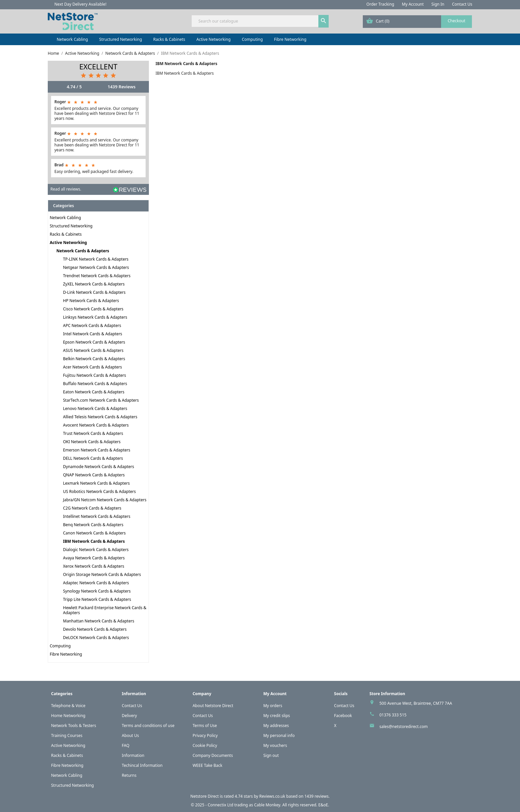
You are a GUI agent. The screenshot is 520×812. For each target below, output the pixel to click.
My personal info (279, 735)
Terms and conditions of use (148, 726)
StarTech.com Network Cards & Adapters (101, 400)
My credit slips (277, 716)
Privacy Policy (205, 735)
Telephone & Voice (68, 706)
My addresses (276, 726)
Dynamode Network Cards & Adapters (98, 467)
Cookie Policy (205, 745)
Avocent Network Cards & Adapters (96, 425)
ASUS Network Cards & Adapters (93, 350)
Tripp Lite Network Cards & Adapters (97, 599)
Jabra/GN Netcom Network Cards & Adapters (105, 500)
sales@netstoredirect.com (404, 727)
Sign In (438, 4)
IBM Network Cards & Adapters (94, 541)
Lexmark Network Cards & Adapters (96, 483)
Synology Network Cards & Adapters (97, 591)
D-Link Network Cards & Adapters (94, 292)
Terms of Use (205, 726)
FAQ (126, 745)
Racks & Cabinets (169, 39)
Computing (252, 39)
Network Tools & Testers (74, 726)
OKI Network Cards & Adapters (92, 442)
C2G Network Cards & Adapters (92, 508)
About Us (130, 735)
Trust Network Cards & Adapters (93, 433)
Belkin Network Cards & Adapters (94, 359)
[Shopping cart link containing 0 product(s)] (417, 22)
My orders (273, 706)
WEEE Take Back (208, 765)
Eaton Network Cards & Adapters (94, 392)
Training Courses (67, 735)
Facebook (343, 716)
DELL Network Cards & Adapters (93, 458)
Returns (129, 775)
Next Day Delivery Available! (80, 4)
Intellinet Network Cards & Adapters (97, 516)
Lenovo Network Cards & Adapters (95, 408)
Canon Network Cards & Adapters (94, 533)
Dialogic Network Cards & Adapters (96, 550)
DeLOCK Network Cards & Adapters (96, 638)
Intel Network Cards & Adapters (93, 334)
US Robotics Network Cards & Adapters (99, 491)
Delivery (129, 716)
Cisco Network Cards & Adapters (93, 309)
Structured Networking (121, 39)
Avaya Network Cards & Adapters (94, 558)
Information (133, 755)
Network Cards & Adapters (83, 251)
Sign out (271, 755)
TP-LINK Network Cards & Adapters (96, 259)
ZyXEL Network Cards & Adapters (94, 284)
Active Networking (213, 39)
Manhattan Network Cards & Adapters (99, 621)
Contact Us (462, 4)
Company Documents (213, 755)
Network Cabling (72, 39)
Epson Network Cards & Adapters (94, 342)
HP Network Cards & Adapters (91, 301)
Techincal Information (142, 765)
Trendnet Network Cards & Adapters (97, 276)
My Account (413, 4)
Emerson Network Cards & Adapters (97, 450)
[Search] (260, 21)
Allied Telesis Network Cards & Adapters (100, 417)
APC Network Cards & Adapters (92, 325)
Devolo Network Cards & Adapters (95, 629)
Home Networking (68, 716)
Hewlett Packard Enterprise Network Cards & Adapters (105, 610)
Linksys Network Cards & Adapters (95, 317)
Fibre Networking (290, 39)
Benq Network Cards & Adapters (93, 525)
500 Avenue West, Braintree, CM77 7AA (416, 703)
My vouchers (275, 745)
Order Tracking (380, 4)
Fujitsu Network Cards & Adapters (95, 375)
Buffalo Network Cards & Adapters (95, 384)
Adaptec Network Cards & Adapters (96, 583)
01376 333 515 (393, 715)
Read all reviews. (66, 189)
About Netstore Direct (213, 706)
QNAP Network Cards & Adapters (94, 475)
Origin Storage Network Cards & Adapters (102, 574)
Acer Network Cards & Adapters (93, 367)
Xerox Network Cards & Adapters (94, 566)
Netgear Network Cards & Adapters (96, 267)
